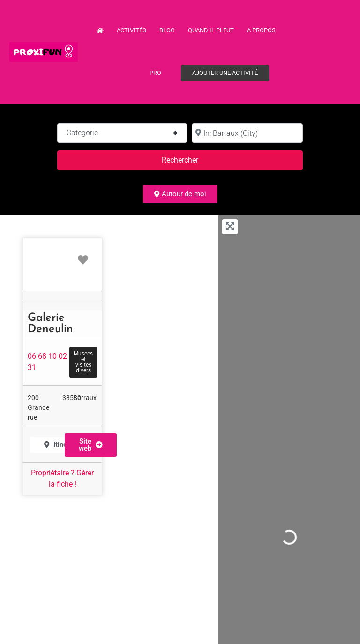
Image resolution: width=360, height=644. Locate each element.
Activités (131, 30)
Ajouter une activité (225, 73)
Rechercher (191, 159)
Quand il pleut (211, 30)
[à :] (247, 133)
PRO (155, 73)
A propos (261, 30)
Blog (167, 30)
